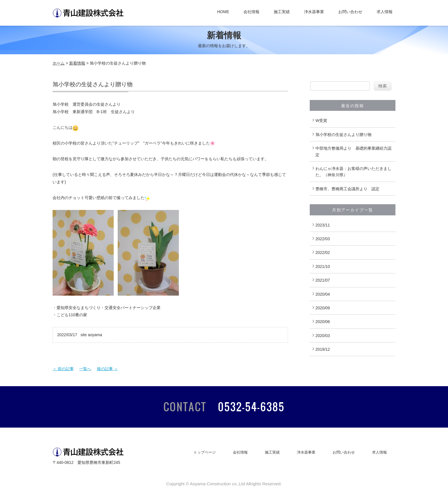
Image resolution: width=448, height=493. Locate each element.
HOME (223, 12)
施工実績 (282, 12)
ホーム (59, 63)
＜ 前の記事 (63, 369)
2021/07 (323, 280)
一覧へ (85, 369)
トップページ (205, 452)
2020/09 (323, 308)
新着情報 (77, 63)
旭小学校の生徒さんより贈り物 (343, 135)
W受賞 (321, 121)
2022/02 (323, 252)
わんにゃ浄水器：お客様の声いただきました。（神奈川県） (353, 172)
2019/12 (323, 349)
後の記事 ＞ (107, 369)
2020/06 (323, 322)
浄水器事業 (314, 12)
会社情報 (251, 12)
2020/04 (323, 294)
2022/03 (323, 239)
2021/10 (323, 266)
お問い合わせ (350, 12)
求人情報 (385, 12)
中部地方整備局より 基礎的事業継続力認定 (353, 151)
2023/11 (323, 225)
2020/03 (323, 336)
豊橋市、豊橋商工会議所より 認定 (347, 189)
